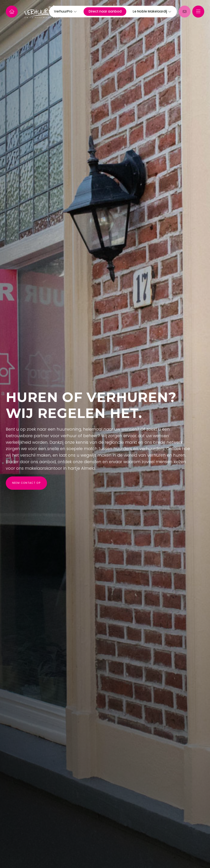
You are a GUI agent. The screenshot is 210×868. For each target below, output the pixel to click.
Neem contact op (26, 483)
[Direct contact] (185, 12)
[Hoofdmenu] (198, 12)
